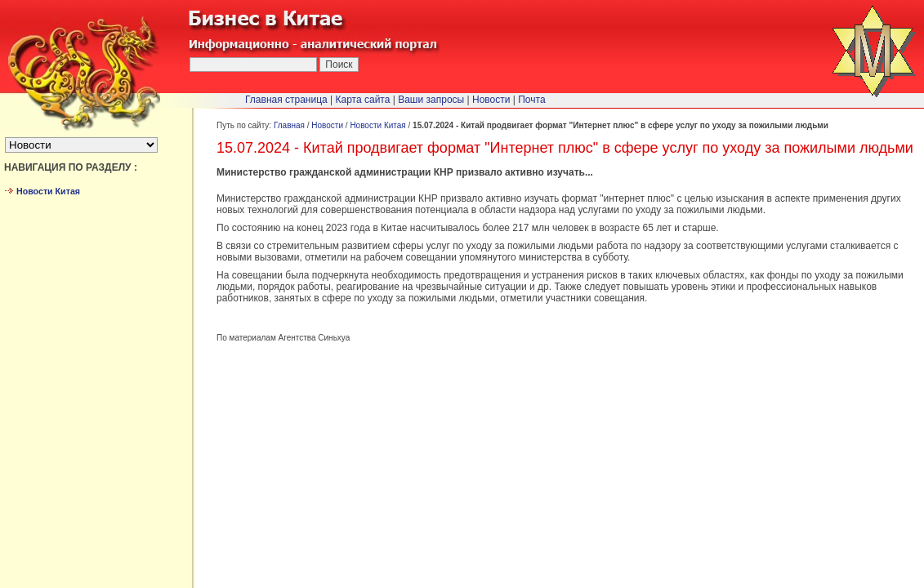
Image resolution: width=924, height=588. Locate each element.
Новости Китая (377, 125)
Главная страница (286, 100)
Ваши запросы (431, 100)
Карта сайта (363, 100)
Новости (327, 125)
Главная (289, 125)
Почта (531, 100)
